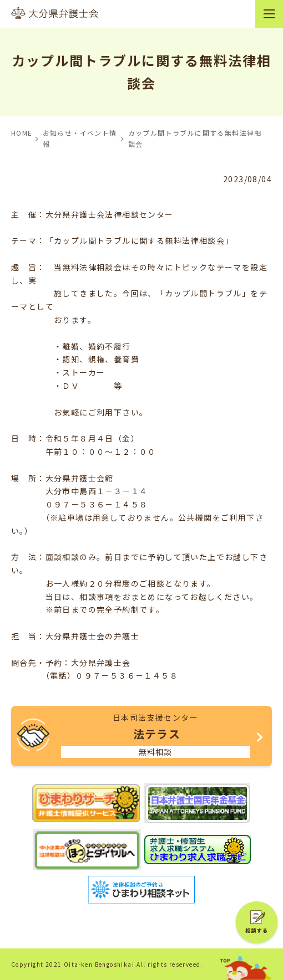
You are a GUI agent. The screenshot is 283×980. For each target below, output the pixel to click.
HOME (22, 133)
